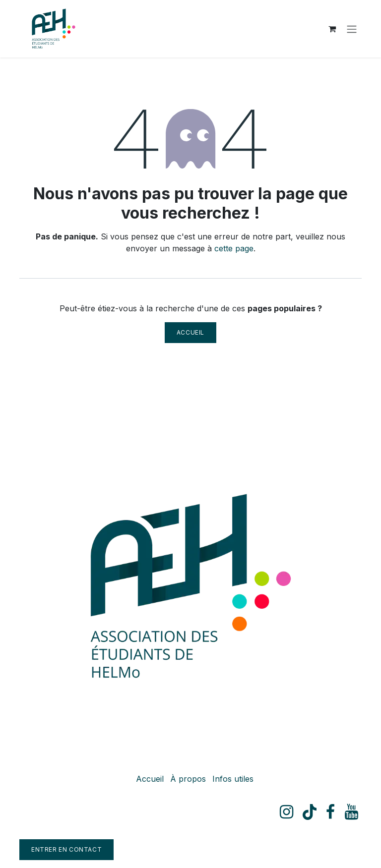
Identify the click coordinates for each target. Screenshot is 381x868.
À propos (188, 779)
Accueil (190, 332)
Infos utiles (233, 779)
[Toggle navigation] (352, 29)
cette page (234, 248)
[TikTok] (310, 812)
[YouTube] (351, 812)
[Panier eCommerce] (332, 29)
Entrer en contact (66, 849)
